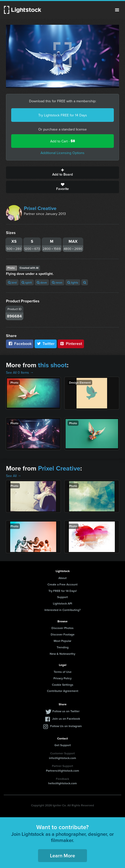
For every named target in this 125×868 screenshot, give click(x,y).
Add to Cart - (63, 141)
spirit (27, 282)
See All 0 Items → (20, 372)
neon (57, 282)
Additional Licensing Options (62, 153)
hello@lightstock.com (62, 783)
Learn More (62, 855)
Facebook (20, 344)
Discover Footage (63, 634)
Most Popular (62, 641)
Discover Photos (62, 628)
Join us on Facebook (66, 719)
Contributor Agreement (63, 691)
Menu (117, 10)
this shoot (52, 365)
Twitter (46, 344)
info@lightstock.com (62, 758)
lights (73, 282)
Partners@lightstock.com (62, 771)
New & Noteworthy (62, 654)
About (62, 578)
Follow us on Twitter (66, 711)
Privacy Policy (62, 678)
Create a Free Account (62, 584)
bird (12, 282)
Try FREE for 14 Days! (63, 591)
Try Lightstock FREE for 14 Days (63, 115)
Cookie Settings (63, 685)
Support (62, 597)
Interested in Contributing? (63, 610)
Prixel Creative (40, 208)
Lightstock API (62, 603)
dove (42, 282)
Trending (63, 647)
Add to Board (62, 173)
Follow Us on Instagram (66, 726)
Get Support (63, 745)
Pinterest (71, 344)
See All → (14, 476)
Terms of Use (63, 672)
